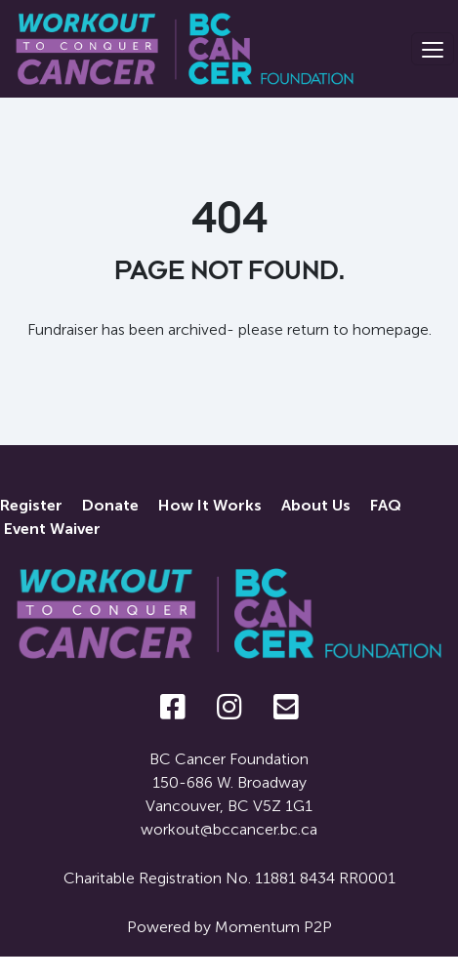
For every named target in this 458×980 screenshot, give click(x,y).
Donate (110, 505)
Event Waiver (52, 529)
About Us (316, 505)
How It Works (210, 505)
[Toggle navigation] (433, 49)
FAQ (386, 505)
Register (31, 505)
